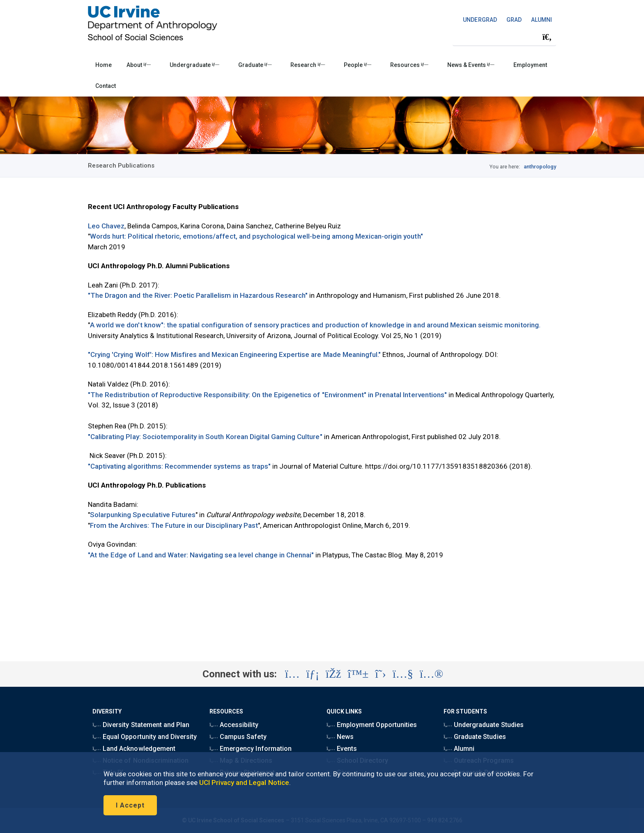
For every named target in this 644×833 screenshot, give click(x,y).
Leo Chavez (106, 226)
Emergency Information (250, 749)
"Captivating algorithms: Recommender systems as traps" (179, 466)
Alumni (459, 749)
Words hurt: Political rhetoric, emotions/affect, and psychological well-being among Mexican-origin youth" (256, 236)
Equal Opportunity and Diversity (145, 737)
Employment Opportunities (372, 725)
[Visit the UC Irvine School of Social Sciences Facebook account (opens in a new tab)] (333, 674)
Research (308, 65)
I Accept (130, 805)
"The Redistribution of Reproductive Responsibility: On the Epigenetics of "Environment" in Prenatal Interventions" (267, 395)
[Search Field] (504, 37)
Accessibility (234, 725)
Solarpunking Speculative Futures (143, 515)
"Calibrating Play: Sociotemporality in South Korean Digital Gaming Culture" (205, 437)
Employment (530, 65)
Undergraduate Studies (483, 725)
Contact (106, 86)
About (139, 65)
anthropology (540, 167)
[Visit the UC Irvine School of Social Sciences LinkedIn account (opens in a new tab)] (313, 674)
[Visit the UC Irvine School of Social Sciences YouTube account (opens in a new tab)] (403, 674)
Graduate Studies (475, 737)
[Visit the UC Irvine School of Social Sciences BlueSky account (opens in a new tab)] (358, 674)
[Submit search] (547, 37)
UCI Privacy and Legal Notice (244, 782)
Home (103, 65)
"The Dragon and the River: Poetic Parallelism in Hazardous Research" (198, 295)
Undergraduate (194, 65)
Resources (409, 65)
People (358, 65)
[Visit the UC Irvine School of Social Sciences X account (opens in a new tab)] (381, 674)
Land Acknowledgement (134, 749)
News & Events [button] (471, 65)
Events (342, 749)
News (340, 737)
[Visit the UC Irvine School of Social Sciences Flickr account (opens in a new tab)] (431, 674)
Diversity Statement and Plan (141, 725)
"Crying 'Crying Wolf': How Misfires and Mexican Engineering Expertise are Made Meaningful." (234, 354)
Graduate (255, 65)
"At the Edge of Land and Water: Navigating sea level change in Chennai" (201, 555)
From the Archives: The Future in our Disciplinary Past (174, 525)
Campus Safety (238, 737)
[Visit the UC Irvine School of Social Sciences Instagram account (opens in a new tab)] (292, 674)
